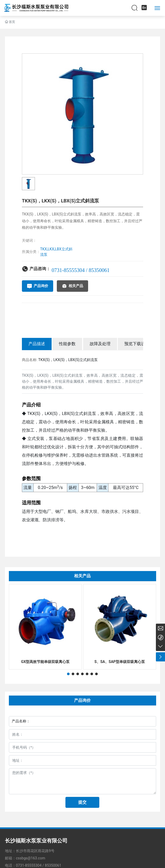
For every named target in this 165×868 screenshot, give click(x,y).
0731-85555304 (29, 865)
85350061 (53, 865)
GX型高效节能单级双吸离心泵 (45, 662)
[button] (68, 674)
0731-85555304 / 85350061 (81, 270)
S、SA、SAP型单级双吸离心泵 (120, 662)
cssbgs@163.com (30, 858)
